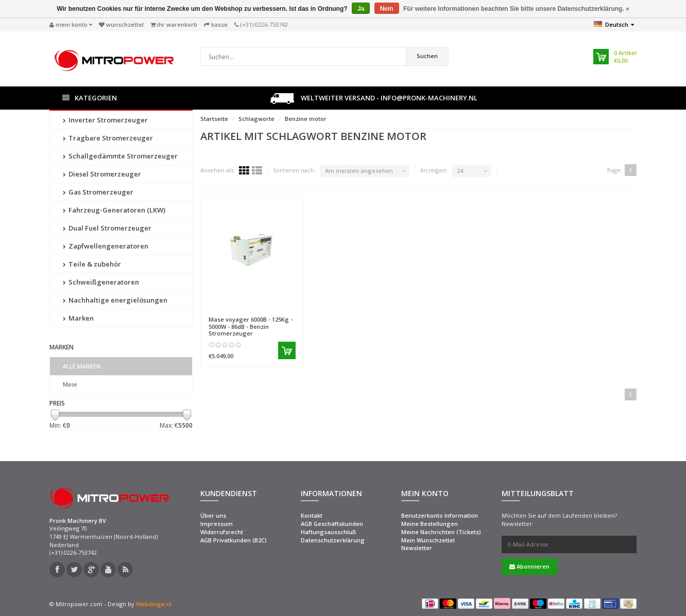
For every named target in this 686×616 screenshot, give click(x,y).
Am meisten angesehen (359, 171)
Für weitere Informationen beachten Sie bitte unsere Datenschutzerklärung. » (516, 9)
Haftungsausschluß (329, 532)
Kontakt (312, 515)
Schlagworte (256, 119)
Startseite (214, 119)
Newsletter (417, 548)
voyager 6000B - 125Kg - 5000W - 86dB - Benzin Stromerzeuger (251, 326)
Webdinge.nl (154, 604)
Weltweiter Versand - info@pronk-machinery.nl (374, 99)
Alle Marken (82, 366)
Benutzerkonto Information (440, 515)
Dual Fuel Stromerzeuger (107, 228)
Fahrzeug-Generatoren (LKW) (114, 210)
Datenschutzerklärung (333, 540)
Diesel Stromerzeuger (102, 174)
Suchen (427, 56)
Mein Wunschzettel (428, 540)
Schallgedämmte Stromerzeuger (120, 156)
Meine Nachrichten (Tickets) (441, 532)
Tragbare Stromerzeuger (108, 138)
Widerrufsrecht (222, 532)
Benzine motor (306, 119)
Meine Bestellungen (430, 524)
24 (460, 171)
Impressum (217, 524)
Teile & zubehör (92, 264)
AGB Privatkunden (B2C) (234, 540)
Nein (387, 9)
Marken (78, 318)
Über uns (213, 515)
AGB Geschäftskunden (332, 524)
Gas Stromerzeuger (98, 192)
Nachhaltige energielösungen (115, 300)
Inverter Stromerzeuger (105, 120)
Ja (361, 9)
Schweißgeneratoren (101, 282)
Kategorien (90, 98)
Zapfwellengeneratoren (106, 246)
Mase (70, 384)
